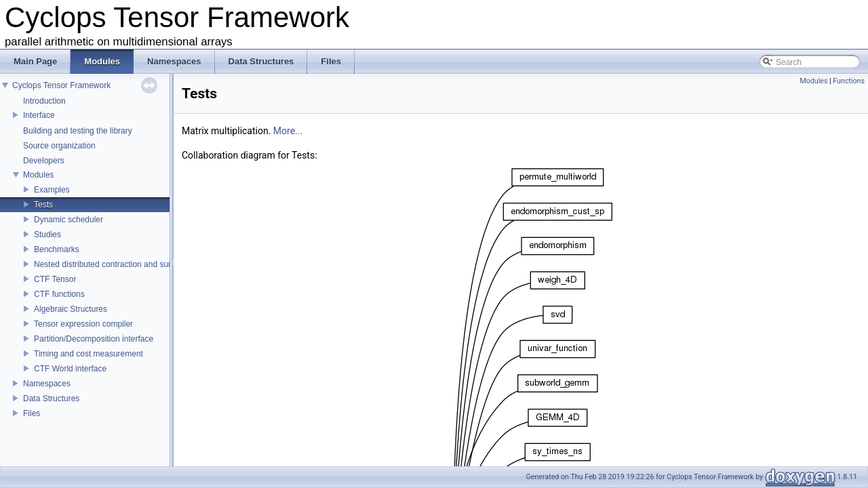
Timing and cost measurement (88, 354)
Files (32, 413)
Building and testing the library (78, 131)
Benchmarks (57, 249)
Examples (52, 190)
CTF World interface (70, 369)
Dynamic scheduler (68, 220)
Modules (38, 175)
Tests (43, 205)
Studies (47, 235)
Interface (39, 115)
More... (288, 131)
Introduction (44, 101)
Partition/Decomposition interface (94, 339)
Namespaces (47, 384)
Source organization (59, 146)
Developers (44, 161)
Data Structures (51, 399)
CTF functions (59, 294)
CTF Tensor (55, 279)
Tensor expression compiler (83, 324)
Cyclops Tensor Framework (61, 85)
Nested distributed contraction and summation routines (132, 264)
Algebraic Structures (71, 309)
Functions (849, 81)
